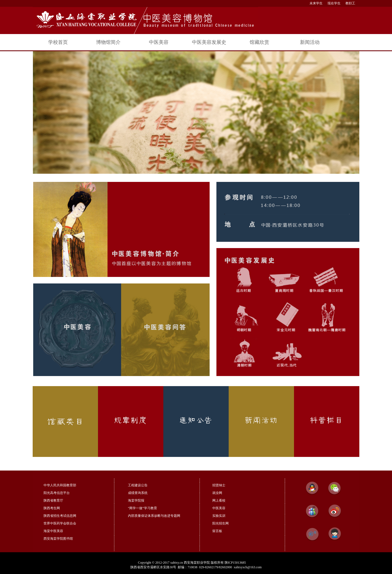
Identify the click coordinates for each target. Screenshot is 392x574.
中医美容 (159, 42)
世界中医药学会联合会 (60, 523)
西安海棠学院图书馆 (58, 539)
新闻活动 (310, 42)
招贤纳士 (219, 485)
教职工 (350, 3)
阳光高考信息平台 (57, 493)
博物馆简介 (108, 42)
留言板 (217, 531)
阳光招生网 (220, 523)
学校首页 (58, 42)
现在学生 (334, 3)
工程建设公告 (138, 485)
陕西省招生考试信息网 (60, 516)
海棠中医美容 (53, 531)
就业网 (217, 493)
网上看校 (219, 500)
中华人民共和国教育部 (60, 485)
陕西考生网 (52, 508)
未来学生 (316, 3)
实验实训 (219, 516)
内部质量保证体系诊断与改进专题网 (154, 516)
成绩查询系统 (138, 493)
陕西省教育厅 (53, 500)
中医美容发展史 (209, 42)
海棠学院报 (136, 500)
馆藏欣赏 (259, 42)
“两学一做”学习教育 (143, 508)
